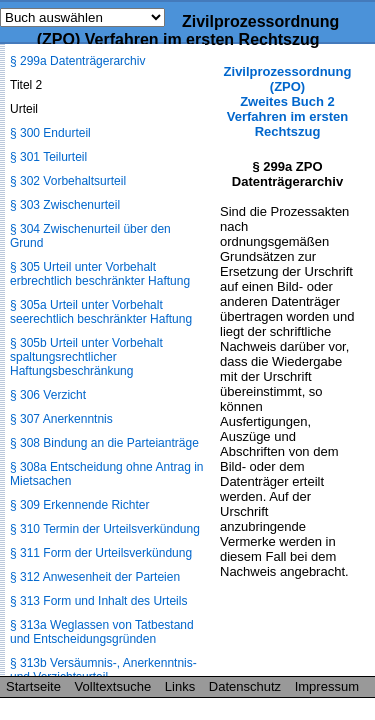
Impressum (327, 686)
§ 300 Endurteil (50, 133)
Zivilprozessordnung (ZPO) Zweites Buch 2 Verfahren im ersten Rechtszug (288, 101)
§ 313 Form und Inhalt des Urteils (98, 601)
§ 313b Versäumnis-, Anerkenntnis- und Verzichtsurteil (103, 670)
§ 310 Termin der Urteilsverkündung (105, 529)
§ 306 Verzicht (48, 395)
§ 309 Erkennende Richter (79, 505)
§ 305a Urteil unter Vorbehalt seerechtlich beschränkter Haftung (101, 312)
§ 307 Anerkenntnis (61, 419)
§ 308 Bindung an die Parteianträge (104, 443)
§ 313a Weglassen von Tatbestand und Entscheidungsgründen (102, 632)
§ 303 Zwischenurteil (65, 205)
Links (180, 686)
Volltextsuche (113, 686)
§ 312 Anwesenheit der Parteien (95, 577)
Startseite (33, 686)
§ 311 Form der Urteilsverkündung (101, 553)
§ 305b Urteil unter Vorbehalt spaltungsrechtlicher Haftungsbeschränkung (86, 357)
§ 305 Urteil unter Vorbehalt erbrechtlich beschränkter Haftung (100, 274)
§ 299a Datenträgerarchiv (77, 61)
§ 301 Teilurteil (48, 157)
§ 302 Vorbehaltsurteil (68, 181)
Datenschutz (245, 686)
